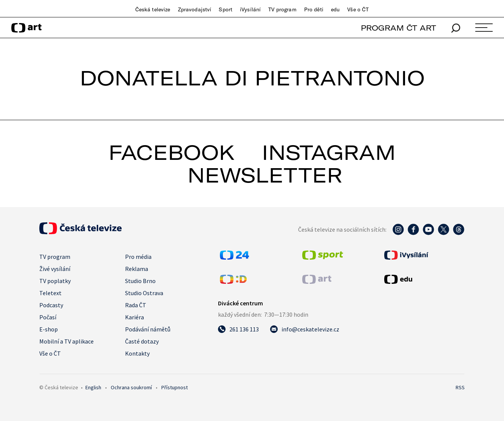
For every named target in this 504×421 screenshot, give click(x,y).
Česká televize (153, 9)
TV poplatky (55, 281)
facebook (172, 152)
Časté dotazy (142, 341)
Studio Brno (140, 281)
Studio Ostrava (144, 293)
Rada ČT (136, 305)
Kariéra (135, 317)
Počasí (48, 317)
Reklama (137, 269)
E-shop (49, 329)
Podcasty (51, 305)
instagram (329, 152)
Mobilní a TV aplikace (66, 341)
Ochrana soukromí (131, 387)
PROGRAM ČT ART (398, 28)
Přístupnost (175, 387)
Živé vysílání (55, 269)
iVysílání (250, 9)
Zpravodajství (195, 9)
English (93, 387)
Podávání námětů (148, 329)
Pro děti (314, 9)
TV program (282, 9)
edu (335, 9)
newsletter (265, 175)
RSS (460, 387)
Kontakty (137, 353)
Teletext (50, 293)
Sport (226, 9)
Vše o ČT (358, 9)
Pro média (138, 257)
